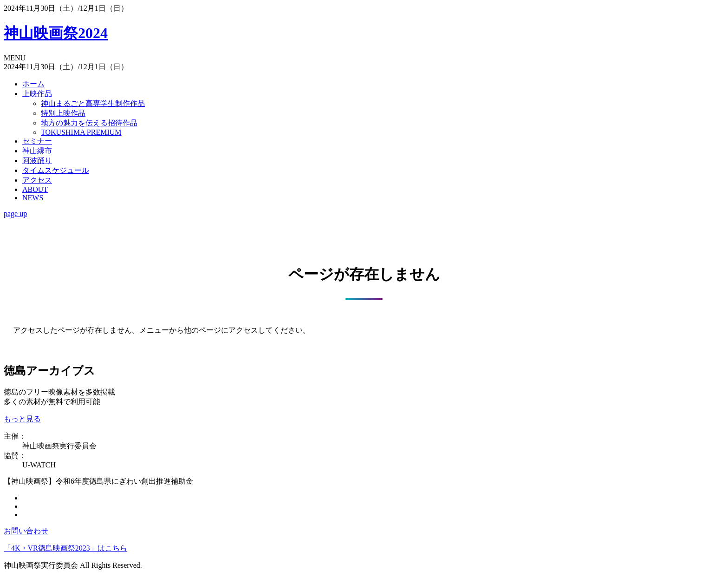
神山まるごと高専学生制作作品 (93, 103)
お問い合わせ (26, 531)
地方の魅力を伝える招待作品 (89, 123)
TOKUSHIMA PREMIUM (81, 132)
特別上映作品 (63, 113)
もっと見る (22, 419)
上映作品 (37, 94)
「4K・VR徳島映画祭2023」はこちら (65, 548)
